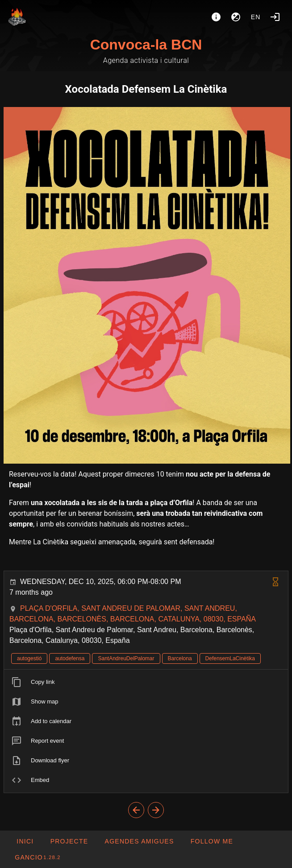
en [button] (256, 17)
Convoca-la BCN (146, 45)
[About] (216, 17)
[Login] (275, 17)
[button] (139, 841)
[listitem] (146, 682)
